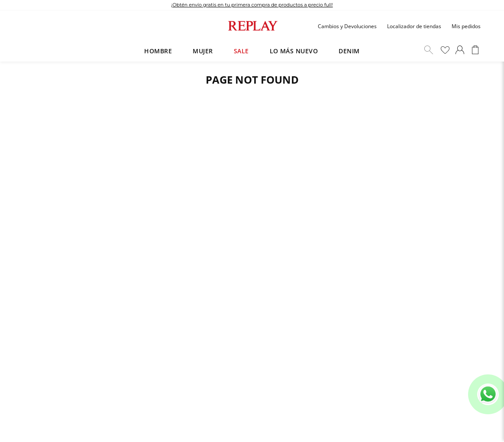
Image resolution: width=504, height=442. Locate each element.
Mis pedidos (466, 26)
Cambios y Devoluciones (347, 26)
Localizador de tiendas (414, 26)
